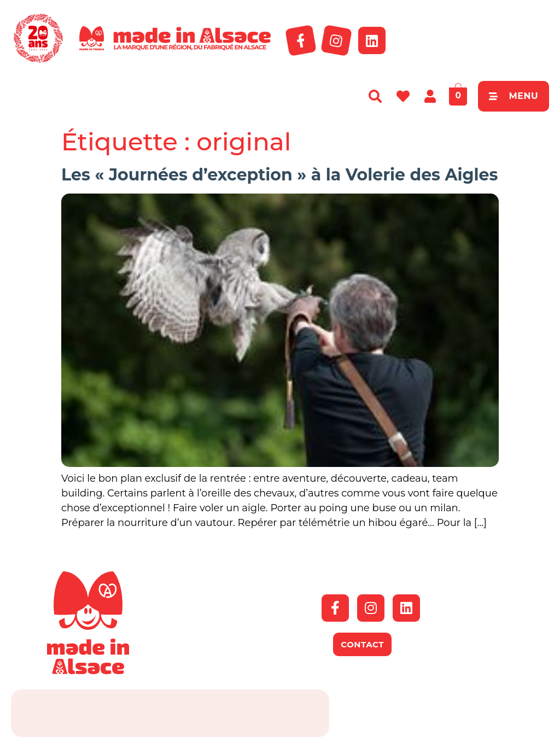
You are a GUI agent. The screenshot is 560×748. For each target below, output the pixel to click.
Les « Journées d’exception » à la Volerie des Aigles (279, 175)
